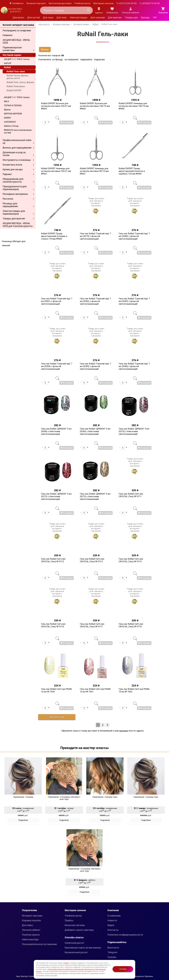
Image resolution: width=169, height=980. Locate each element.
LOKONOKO (10, 122)
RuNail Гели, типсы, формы (20, 82)
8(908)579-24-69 (150, 3)
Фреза (7, 110)
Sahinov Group (11, 126)
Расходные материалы (15, 194)
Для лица (48, 17)
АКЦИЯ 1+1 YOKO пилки (17, 97)
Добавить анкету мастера (79, 930)
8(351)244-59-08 (127, 3)
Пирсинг (7, 174)
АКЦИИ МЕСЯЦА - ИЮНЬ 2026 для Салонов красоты (18, 225)
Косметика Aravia (12, 165)
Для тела (62, 17)
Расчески (8, 199)
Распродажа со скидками (17, 30)
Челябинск (16, 3)
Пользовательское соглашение (39, 944)
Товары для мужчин (14, 219)
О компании (114, 916)
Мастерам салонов (103, 3)
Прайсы (69, 920)
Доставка (27, 925)
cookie (66, 963)
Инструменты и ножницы (17, 160)
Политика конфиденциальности (125, 935)
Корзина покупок (31, 920)
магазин (124, 731)
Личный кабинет (31, 930)
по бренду (57, 59)
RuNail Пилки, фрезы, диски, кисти (18, 77)
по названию (71, 59)
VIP (155, 17)
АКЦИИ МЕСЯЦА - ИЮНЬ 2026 (16, 41)
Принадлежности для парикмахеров (15, 188)
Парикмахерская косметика (12, 49)
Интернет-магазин (36, 3)
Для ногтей (34, 17)
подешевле (86, 59)
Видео (111, 925)
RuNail (7, 67)
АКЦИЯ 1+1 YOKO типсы (17, 59)
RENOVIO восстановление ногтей (18, 131)
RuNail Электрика (16, 86)
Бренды (145, 17)
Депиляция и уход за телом (14, 154)
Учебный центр (82, 3)
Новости (112, 920)
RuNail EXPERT (14, 90)
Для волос (18, 17)
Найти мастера (30, 939)
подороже (99, 59)
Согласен (123, 969)
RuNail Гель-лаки (16, 71)
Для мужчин (115, 17)
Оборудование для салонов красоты (13, 180)
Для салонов (98, 17)
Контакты (113, 930)
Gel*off (8, 63)
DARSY (7, 118)
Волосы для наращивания (17, 148)
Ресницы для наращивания (10, 205)
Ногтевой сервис (12, 55)
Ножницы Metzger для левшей (14, 243)
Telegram (112, 952)
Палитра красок (31, 935)
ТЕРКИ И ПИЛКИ (13, 105)
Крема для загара (13, 169)
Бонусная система (75, 925)
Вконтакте (113, 948)
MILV (7, 101)
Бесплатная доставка (60, 3)
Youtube (112, 957)
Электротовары (79, 17)
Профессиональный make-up (17, 141)
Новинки (7, 35)
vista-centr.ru (44, 24)
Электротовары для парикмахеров (14, 212)
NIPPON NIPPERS (13, 114)
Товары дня (131, 17)
